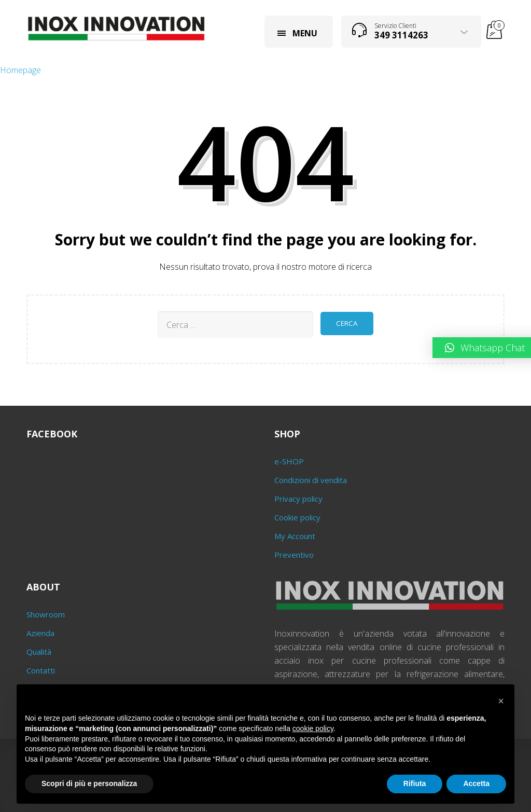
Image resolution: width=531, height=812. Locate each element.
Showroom (46, 614)
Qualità (39, 652)
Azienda (40, 633)
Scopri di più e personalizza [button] (89, 783)
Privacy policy (298, 499)
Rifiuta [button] (415, 783)
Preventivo (294, 555)
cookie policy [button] (313, 728)
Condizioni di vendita (311, 480)
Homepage (20, 70)
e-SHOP (289, 461)
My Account (295, 536)
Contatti (41, 670)
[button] (501, 701)
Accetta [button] (476, 783)
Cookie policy (297, 517)
